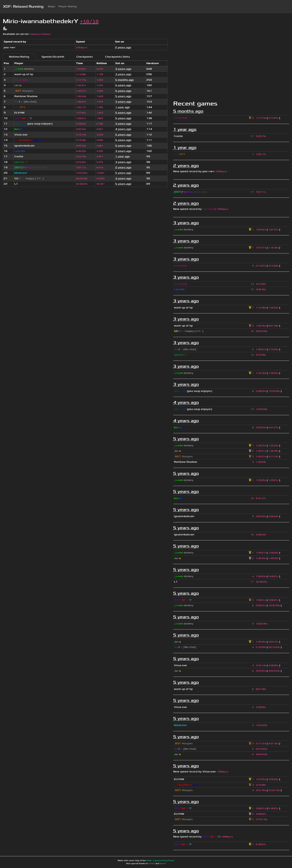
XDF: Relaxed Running (23, 7)
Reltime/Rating (19, 57)
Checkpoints (85, 57)
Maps (52, 6)
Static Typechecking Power (160, 861)
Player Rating (67, 6)
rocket (152, 864)
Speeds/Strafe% (53, 57)
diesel (163, 864)
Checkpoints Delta (118, 57)
